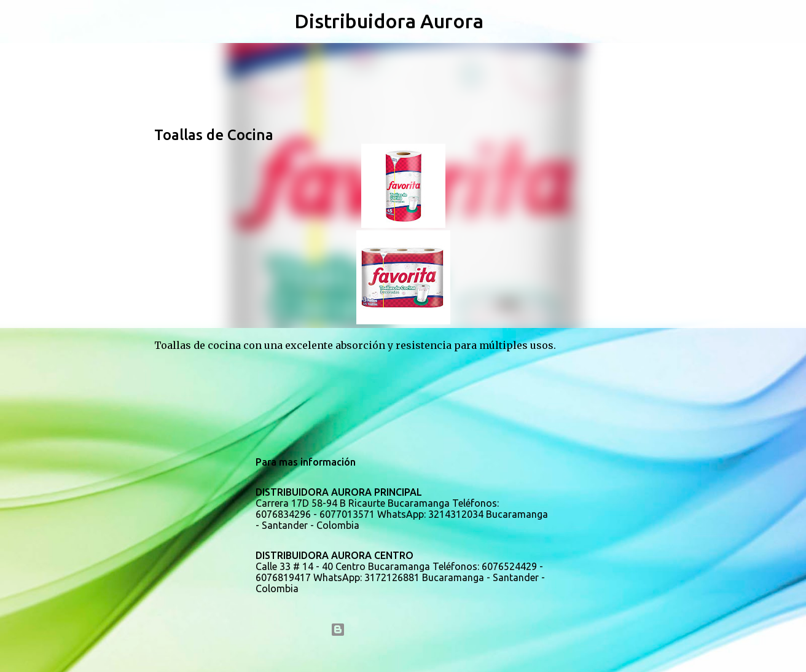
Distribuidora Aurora (389, 21)
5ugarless (436, 655)
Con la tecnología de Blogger (403, 630)
